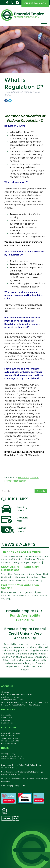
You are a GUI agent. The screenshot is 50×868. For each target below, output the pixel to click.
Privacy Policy (18, 765)
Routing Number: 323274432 (13, 700)
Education (23, 478)
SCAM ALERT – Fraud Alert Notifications (20, 568)
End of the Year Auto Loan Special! (20, 587)
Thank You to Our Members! (21, 552)
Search (41, 491)
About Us (5, 692)
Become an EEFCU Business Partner (17, 694)
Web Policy (30, 765)
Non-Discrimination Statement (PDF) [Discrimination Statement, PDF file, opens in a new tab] (17, 772)
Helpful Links (7, 718)
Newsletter (6, 720)
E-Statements (7, 723)
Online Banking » (35, 3)
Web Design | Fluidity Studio (13, 786)
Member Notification (15, 481)
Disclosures (6, 765)
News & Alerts (7, 715)
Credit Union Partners (11, 697)
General (34, 478)
